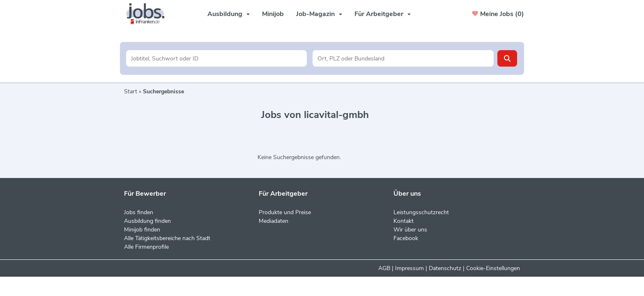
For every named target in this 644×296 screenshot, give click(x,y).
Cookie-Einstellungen (493, 268)
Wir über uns (410, 230)
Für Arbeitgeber (383, 14)
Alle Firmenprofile (146, 247)
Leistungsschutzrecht (421, 212)
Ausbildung (229, 14)
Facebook (406, 238)
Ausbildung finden (147, 221)
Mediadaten (274, 221)
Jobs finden (139, 212)
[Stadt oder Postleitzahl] (403, 58)
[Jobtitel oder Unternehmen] (217, 58)
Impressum (409, 268)
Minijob (273, 14)
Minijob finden (142, 230)
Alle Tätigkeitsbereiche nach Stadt (167, 238)
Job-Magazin (319, 14)
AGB (384, 268)
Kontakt (404, 221)
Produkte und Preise (285, 212)
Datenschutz (445, 268)
